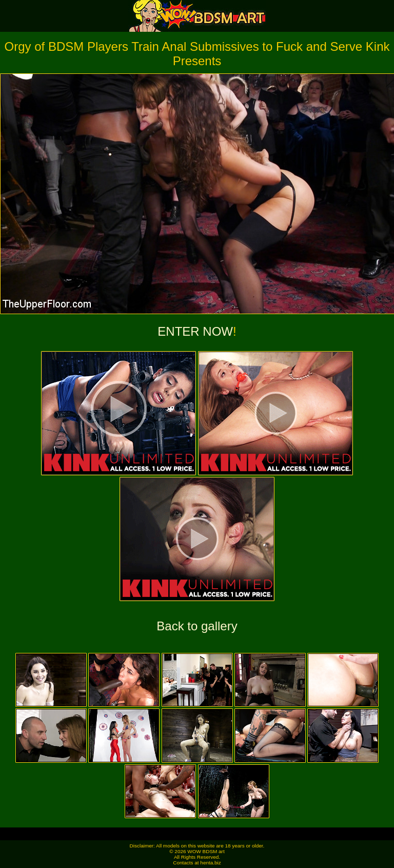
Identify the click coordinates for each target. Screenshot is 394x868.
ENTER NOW (195, 331)
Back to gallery (197, 626)
